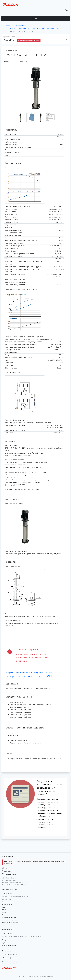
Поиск (5, 943)
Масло (4, 912)
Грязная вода (7, 902)
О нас (5, 868)
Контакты (6, 871)
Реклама (67, 845)
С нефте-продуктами (9, 917)
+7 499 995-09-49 (11, 955)
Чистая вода (7, 899)
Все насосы (7, 893)
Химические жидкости (10, 920)
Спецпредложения (9, 874)
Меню (36, 19)
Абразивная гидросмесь (10, 923)
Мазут (4, 910)
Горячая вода (7, 904)
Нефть (4, 907)
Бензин (5, 915)
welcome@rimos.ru (11, 958)
